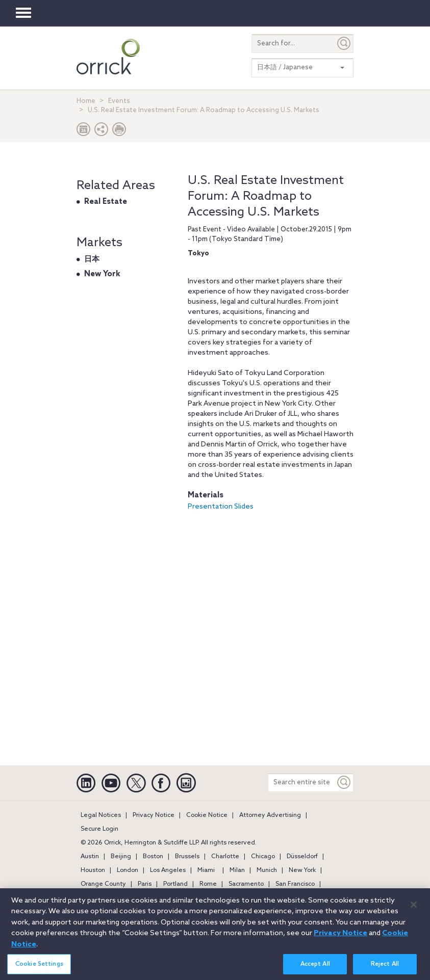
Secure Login (99, 829)
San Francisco (295, 884)
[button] (102, 132)
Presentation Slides (221, 507)
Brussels (187, 857)
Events (119, 101)
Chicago (263, 857)
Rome (208, 884)
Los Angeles (168, 870)
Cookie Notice (207, 815)
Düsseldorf (302, 857)
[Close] (414, 909)
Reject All (385, 968)
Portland (175, 884)
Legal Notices (101, 815)
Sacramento (246, 884)
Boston (153, 857)
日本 (92, 259)
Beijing (121, 857)
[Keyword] (344, 783)
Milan (237, 870)
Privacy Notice (154, 815)
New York (102, 274)
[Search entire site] (302, 783)
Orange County (103, 884)
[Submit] (344, 44)
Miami (206, 870)
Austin (90, 857)
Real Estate (106, 202)
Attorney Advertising (270, 815)
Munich (267, 870)
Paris (145, 884)
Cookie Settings (39, 968)
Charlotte (225, 857)
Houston (93, 870)
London (128, 870)
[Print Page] (119, 132)
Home (86, 101)
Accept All (315, 968)
